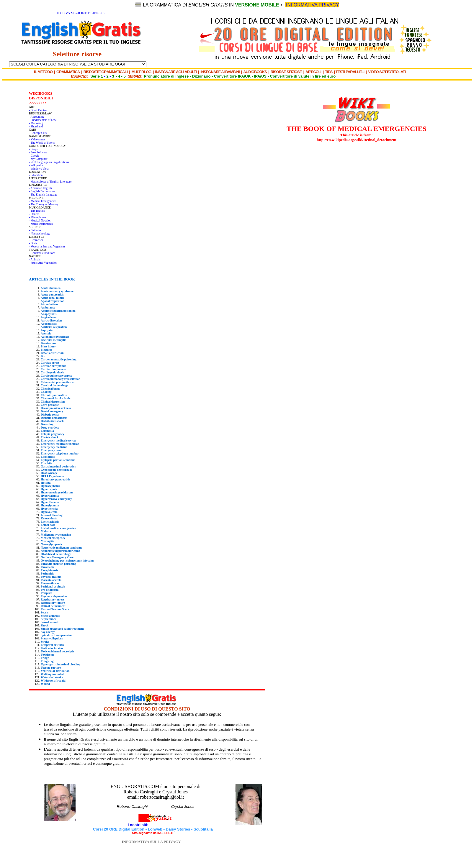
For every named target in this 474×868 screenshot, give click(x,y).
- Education (36, 175)
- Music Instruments (41, 224)
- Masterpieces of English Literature (50, 182)
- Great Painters (38, 110)
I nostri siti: (139, 825)
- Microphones (38, 217)
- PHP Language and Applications (49, 162)
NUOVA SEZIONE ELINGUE (81, 13)
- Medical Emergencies (43, 201)
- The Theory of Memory (44, 204)
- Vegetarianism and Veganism (47, 246)
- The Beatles (37, 211)
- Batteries (35, 230)
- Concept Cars (38, 133)
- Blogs (33, 149)
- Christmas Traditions (42, 253)
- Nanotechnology (40, 233)
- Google (34, 156)
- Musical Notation (40, 220)
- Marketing (36, 123)
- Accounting (37, 117)
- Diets (33, 243)
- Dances (34, 214)
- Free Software (38, 152)
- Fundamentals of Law (43, 120)
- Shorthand (36, 126)
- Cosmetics (36, 240)
